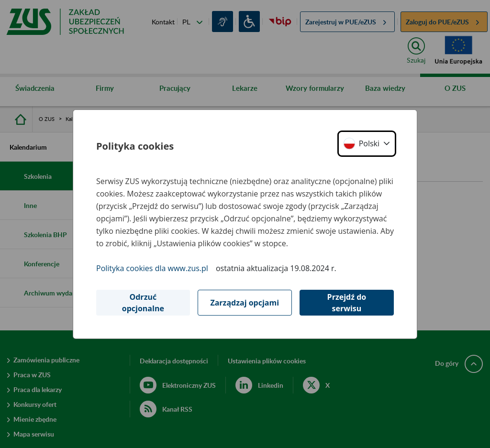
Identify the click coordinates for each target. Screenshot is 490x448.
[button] (367, 144)
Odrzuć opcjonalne (143, 303)
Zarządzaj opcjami (245, 303)
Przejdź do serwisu (347, 303)
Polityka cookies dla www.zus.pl (152, 268)
